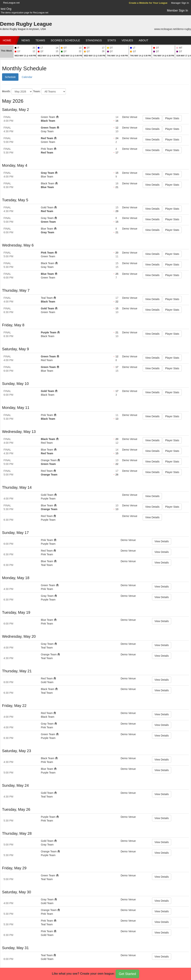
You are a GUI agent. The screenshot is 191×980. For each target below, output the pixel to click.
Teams (40, 40)
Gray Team (47, 131)
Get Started (127, 974)
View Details (152, 118)
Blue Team (47, 177)
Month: (6, 91)
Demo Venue (130, 117)
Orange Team (49, 460)
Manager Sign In (180, 3)
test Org (6, 9)
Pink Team (47, 149)
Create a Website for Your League (148, 3)
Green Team (48, 117)
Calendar (27, 77)
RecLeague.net (11, 3)
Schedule (10, 77)
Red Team (47, 138)
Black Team (48, 121)
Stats (112, 40)
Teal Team (47, 298)
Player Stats (172, 118)
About (143, 40)
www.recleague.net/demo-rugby (173, 29)
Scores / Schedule (65, 40)
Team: (37, 91)
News (26, 40)
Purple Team (49, 332)
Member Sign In (177, 11)
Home (7, 40)
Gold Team (47, 207)
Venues (127, 40)
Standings (94, 40)
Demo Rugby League (26, 24)
